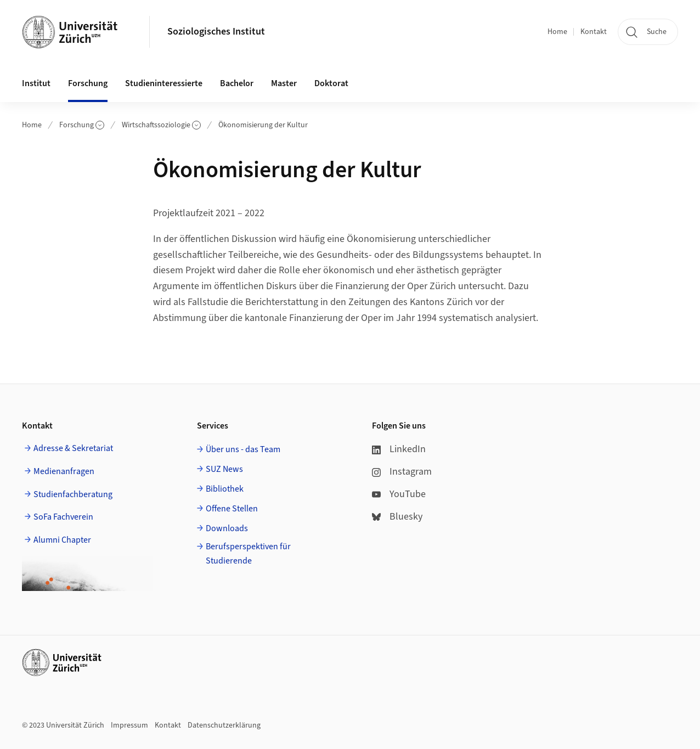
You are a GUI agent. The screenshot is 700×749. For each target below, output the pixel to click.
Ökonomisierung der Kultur (263, 125)
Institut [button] (36, 83)
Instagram (402, 472)
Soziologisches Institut (216, 32)
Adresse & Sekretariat (73, 448)
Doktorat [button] (331, 83)
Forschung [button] (88, 83)
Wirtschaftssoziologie (161, 125)
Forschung (82, 125)
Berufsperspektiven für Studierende (248, 554)
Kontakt (594, 32)
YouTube (399, 494)
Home (557, 32)
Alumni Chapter (62, 540)
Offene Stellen (232, 509)
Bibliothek (225, 489)
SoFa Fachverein (63, 517)
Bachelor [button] (237, 83)
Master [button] (284, 83)
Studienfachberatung (73, 494)
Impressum (129, 725)
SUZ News (224, 469)
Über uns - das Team (243, 449)
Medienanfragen (64, 471)
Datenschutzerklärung (224, 725)
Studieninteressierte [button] (164, 83)
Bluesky (397, 517)
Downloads (227, 528)
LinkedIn (399, 449)
